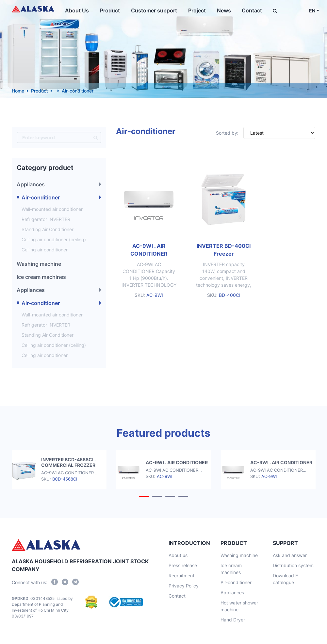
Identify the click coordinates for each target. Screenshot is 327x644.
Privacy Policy (184, 586)
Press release (183, 565)
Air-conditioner (41, 197)
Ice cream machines (41, 277)
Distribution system (293, 565)
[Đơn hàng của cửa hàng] (279, 133)
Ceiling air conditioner (45, 250)
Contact (249, 10)
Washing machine (39, 264)
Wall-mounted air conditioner (52, 209)
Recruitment (181, 576)
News (222, 10)
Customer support (154, 10)
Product (112, 10)
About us (178, 555)
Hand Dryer (233, 620)
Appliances (31, 184)
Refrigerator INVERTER (46, 219)
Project (196, 10)
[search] (96, 137)
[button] (144, 496)
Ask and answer (290, 555)
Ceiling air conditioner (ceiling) (54, 239)
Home (18, 91)
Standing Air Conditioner (48, 229)
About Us (80, 10)
